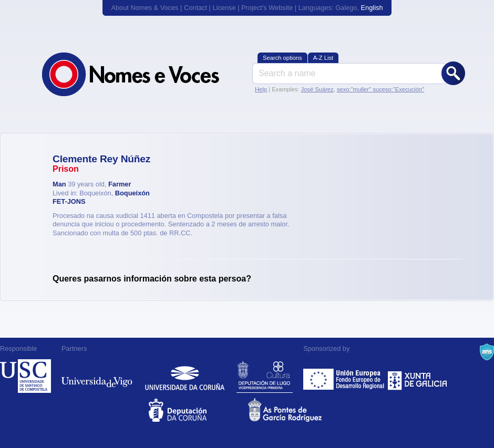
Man (59, 184)
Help (261, 89)
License (224, 8)
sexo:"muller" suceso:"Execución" (380, 89)
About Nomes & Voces (145, 8)
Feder (344, 376)
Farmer (120, 184)
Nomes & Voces (142, 74)
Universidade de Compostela (25, 376)
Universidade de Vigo (97, 376)
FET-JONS (69, 201)
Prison (66, 169)
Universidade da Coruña (185, 376)
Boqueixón (132, 193)
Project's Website (267, 8)
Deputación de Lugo (265, 376)
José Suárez (317, 89)
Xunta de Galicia (418, 376)
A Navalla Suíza (487, 352)
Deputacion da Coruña (197, 410)
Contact (195, 8)
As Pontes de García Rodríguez (297, 410)
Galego (346, 8)
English (372, 8)
